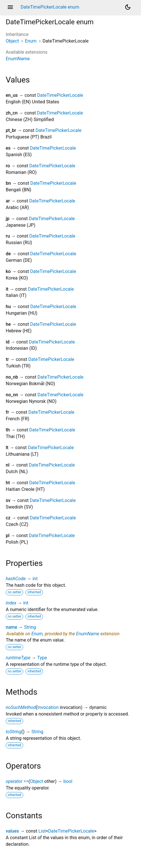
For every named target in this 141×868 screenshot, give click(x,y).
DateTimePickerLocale (60, 95)
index (11, 603)
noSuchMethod (21, 707)
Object (12, 41)
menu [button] (10, 7)
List (42, 831)
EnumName (18, 59)
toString (13, 732)
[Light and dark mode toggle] (128, 7)
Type (42, 658)
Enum (31, 41)
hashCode (16, 579)
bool (68, 781)
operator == (17, 781)
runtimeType (18, 658)
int (35, 579)
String (30, 627)
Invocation (48, 707)
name (11, 627)
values (12, 831)
